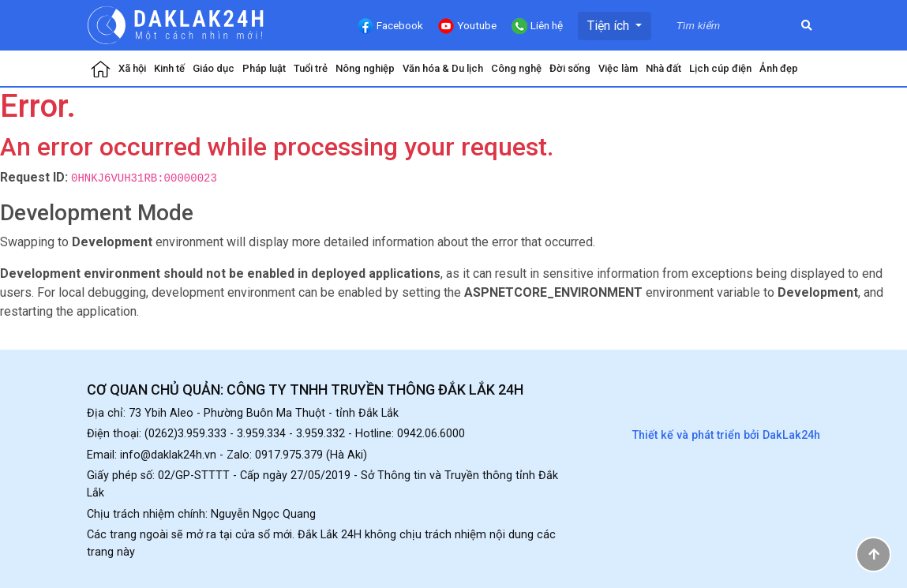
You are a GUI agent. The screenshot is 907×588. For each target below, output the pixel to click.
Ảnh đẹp (779, 68)
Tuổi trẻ (311, 68)
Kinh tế (169, 68)
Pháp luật (264, 68)
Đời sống (570, 68)
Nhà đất (663, 68)
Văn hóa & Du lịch (443, 68)
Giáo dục (214, 68)
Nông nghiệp (365, 68)
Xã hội (132, 68)
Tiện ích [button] (610, 26)
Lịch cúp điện (720, 68)
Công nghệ (516, 68)
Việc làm (618, 68)
